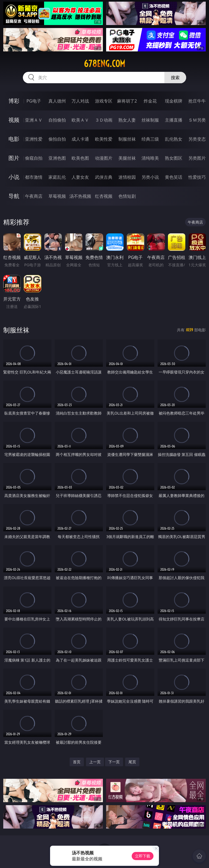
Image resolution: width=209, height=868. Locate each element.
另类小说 (150, 177)
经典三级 (150, 139)
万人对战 (80, 101)
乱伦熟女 (174, 139)
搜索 (175, 78)
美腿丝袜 (127, 158)
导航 (14, 196)
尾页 (132, 762)
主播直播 (174, 120)
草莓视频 (57, 196)
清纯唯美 (150, 158)
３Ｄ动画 (104, 120)
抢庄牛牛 (197, 101)
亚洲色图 (57, 158)
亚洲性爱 (34, 139)
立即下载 (143, 856)
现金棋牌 (174, 101)
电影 (14, 139)
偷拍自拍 (57, 139)
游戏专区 (104, 101)
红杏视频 (104, 196)
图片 (14, 158)
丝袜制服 (150, 120)
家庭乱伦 (57, 177)
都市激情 (34, 177)
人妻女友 (80, 177)
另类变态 (197, 139)
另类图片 (197, 158)
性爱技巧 (197, 177)
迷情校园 (127, 177)
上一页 (95, 762)
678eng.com (104, 64)
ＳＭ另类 (197, 120)
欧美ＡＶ (80, 120)
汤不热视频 (80, 196)
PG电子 (34, 101)
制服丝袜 (127, 139)
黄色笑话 (174, 177)
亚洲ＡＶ (34, 120)
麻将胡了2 (127, 101)
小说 (14, 177)
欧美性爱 (104, 139)
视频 (14, 120)
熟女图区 (174, 158)
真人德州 (57, 101)
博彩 (14, 101)
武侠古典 (104, 177)
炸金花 (150, 101)
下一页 (114, 762)
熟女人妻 (127, 120)
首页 (77, 762)
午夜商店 (34, 196)
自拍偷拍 (57, 120)
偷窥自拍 (34, 158)
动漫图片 (104, 158)
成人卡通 (80, 139)
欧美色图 (80, 158)
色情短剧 (127, 196)
